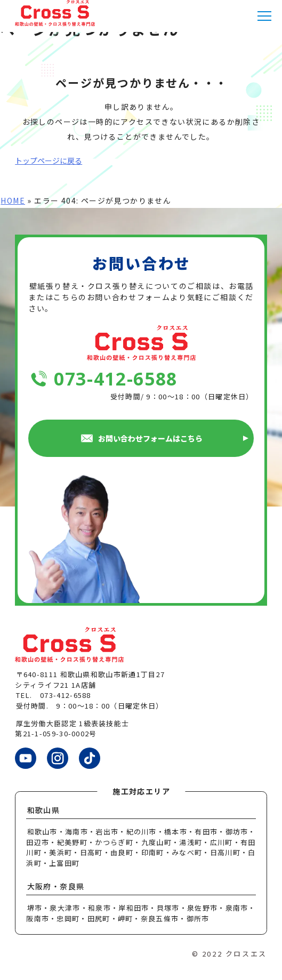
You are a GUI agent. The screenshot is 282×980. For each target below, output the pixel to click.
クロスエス (246, 954)
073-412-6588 (116, 379)
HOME (13, 200)
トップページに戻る (49, 160)
